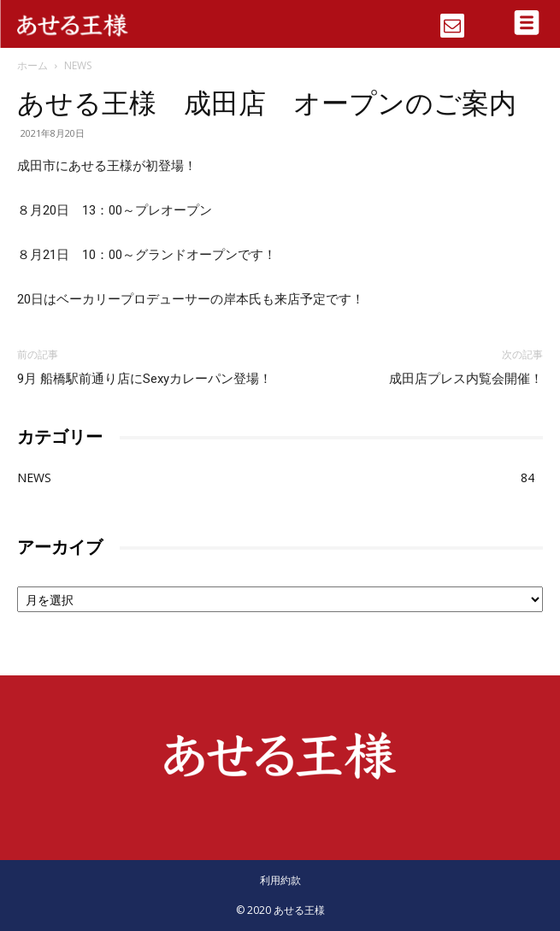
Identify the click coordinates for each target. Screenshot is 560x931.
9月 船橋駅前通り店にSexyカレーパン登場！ (144, 379)
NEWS (78, 65)
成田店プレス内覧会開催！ (466, 379)
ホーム (32, 65)
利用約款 (280, 880)
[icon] (452, 20)
